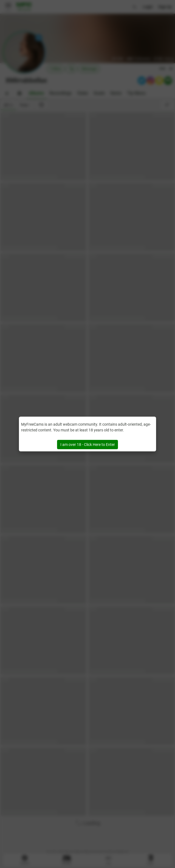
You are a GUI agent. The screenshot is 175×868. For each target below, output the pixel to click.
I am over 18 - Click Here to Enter (88, 445)
